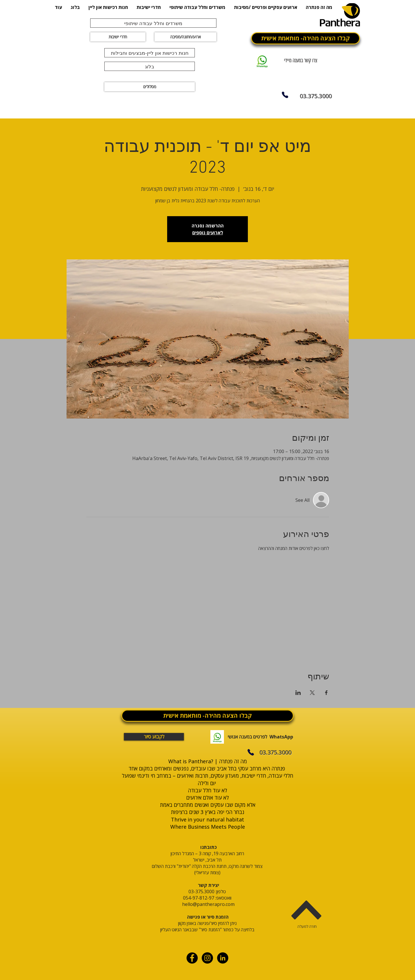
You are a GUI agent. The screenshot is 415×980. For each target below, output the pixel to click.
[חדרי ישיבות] (118, 37)
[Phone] (285, 95)
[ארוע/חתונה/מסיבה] (185, 37)
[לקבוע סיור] (154, 737)
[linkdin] (223, 958)
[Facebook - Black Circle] (192, 958)
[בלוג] (150, 66)
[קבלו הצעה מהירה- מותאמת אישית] (305, 38)
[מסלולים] (150, 87)
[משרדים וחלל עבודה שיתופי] (153, 23)
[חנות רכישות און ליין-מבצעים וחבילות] (150, 53)
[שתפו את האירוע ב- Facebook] (326, 693)
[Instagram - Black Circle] (207, 958)
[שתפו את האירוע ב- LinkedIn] (298, 693)
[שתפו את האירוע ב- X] (312, 693)
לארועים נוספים (208, 233)
